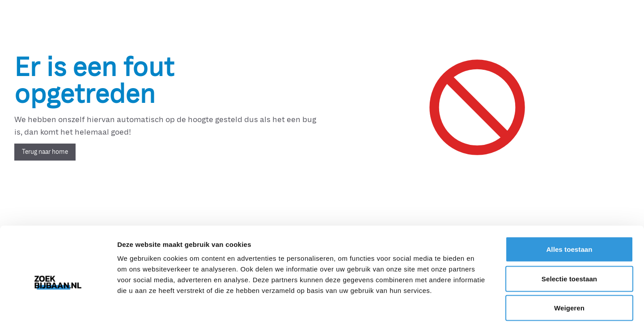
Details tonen (483, 304)
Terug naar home (45, 152)
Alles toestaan (569, 205)
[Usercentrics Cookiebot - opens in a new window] (58, 305)
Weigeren (569, 263)
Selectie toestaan (569, 234)
